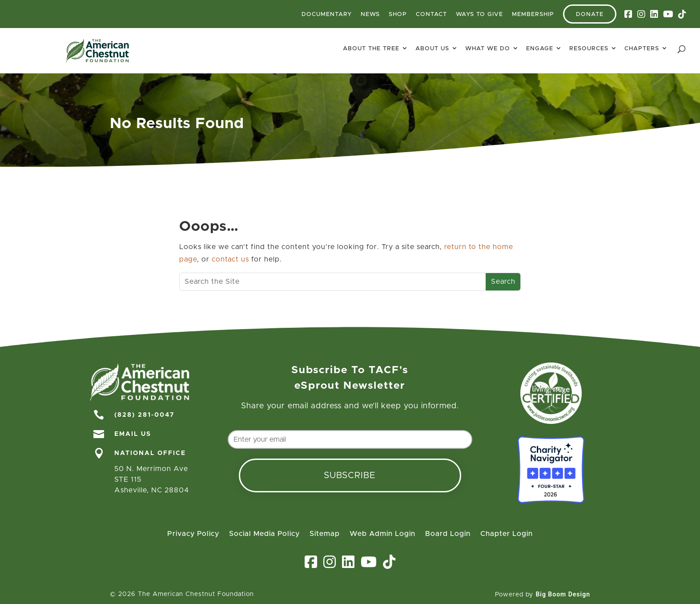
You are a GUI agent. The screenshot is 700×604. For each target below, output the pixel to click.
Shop (398, 14)
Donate (590, 14)
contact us (230, 259)
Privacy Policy (193, 534)
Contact (431, 14)
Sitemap (325, 534)
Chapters (642, 49)
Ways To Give (479, 14)
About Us (432, 49)
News (370, 14)
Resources (589, 49)
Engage (540, 49)
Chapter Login (507, 534)
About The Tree (371, 49)
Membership (533, 14)
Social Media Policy (264, 534)
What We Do (488, 49)
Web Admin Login (382, 534)
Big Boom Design (563, 594)
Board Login (448, 534)
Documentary (327, 14)
